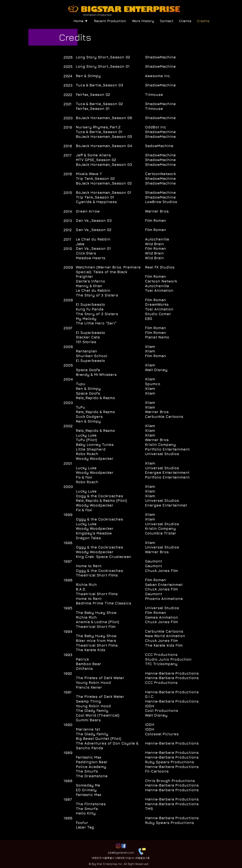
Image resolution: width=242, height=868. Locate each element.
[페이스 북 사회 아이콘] (124, 846)
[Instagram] (118, 846)
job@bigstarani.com (121, 852)
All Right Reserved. (136, 864)
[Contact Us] (142, 851)
